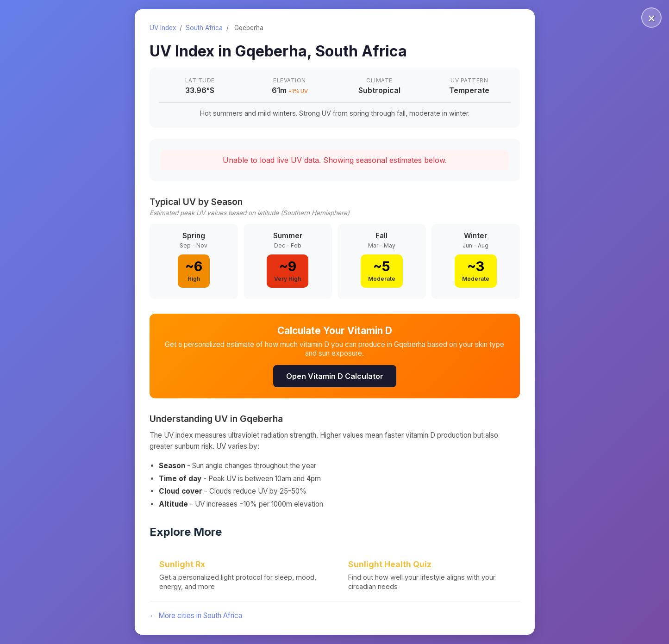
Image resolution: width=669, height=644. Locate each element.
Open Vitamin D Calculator (335, 376)
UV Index (163, 28)
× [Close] (652, 18)
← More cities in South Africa (196, 616)
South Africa (204, 28)
